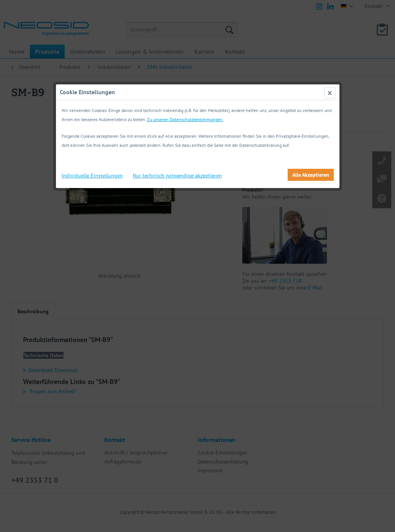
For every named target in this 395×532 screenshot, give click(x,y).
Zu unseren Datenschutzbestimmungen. (185, 119)
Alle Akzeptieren (311, 175)
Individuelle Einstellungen (92, 176)
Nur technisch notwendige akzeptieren (177, 176)
